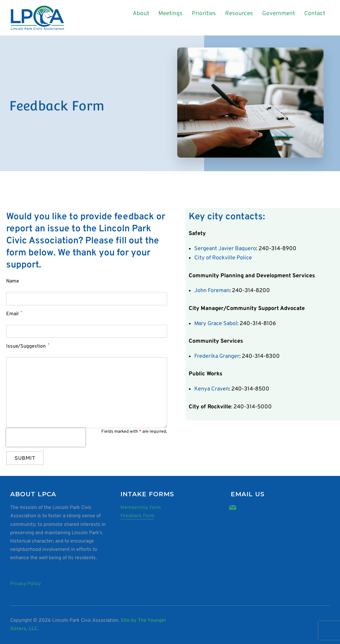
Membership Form (141, 508)
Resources (239, 14)
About (141, 14)
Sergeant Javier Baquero (225, 249)
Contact (315, 14)
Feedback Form (137, 516)
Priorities (204, 14)
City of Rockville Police (223, 258)
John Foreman (212, 291)
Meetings (170, 14)
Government (279, 14)
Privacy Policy (25, 584)
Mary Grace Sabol (216, 324)
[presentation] (46, 437)
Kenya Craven (212, 389)
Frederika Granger (217, 356)
